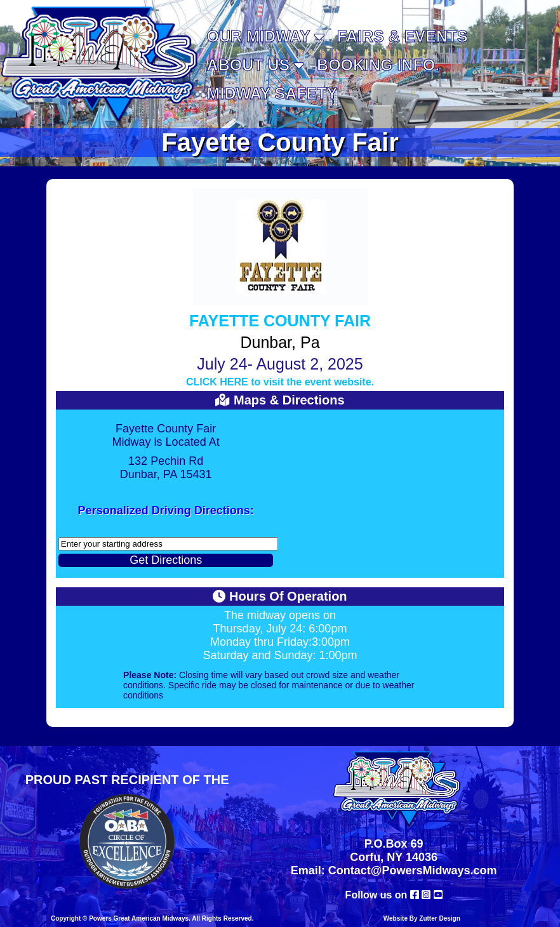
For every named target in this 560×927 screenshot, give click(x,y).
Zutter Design (439, 918)
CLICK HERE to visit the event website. (280, 382)
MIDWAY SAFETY (272, 93)
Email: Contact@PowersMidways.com (394, 870)
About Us (256, 65)
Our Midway (266, 36)
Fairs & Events (403, 36)
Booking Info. (378, 65)
